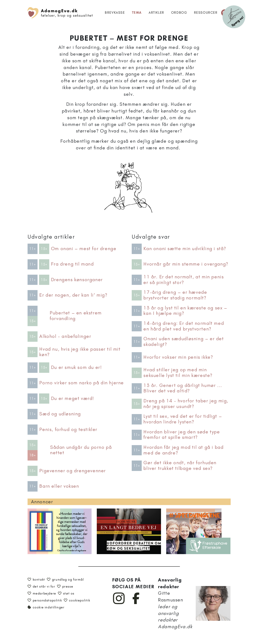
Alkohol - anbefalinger (65, 336)
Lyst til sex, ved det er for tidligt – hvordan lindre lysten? (183, 419)
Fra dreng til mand (72, 264)
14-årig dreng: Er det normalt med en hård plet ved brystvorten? (184, 326)
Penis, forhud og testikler (68, 429)
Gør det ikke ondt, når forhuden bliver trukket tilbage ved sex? (180, 466)
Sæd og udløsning (60, 414)
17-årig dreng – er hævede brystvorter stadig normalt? (175, 295)
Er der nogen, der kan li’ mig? (73, 295)
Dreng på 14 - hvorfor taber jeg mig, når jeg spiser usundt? (186, 404)
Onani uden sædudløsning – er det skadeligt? (184, 342)
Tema (137, 13)
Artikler (156, 13)
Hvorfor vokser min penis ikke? (178, 357)
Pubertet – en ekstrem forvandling (76, 316)
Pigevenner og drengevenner (73, 471)
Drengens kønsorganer (77, 280)
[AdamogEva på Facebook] (136, 603)
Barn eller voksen (59, 486)
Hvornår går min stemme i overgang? (186, 264)
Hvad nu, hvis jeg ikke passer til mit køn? (80, 352)
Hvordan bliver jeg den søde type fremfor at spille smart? (182, 435)
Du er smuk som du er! (76, 367)
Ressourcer (206, 13)
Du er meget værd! (73, 398)
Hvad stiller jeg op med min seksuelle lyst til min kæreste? (178, 373)
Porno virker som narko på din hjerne (82, 383)
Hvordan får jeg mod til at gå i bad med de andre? (183, 450)
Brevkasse (115, 13)
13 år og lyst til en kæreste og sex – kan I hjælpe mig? (185, 311)
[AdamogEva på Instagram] (119, 603)
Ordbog (179, 13)
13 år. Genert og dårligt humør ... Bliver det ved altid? (183, 388)
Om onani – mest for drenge (84, 249)
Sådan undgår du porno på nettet (81, 450)
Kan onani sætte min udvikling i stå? (185, 249)
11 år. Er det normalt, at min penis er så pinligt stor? (184, 280)
